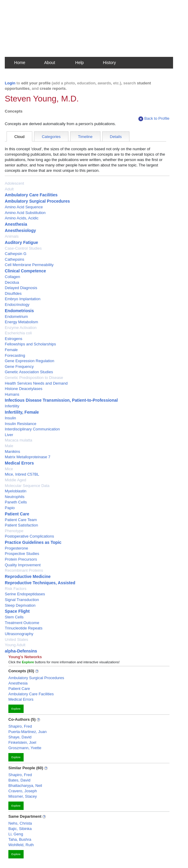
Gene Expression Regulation (30, 361)
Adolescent (14, 183)
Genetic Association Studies (29, 372)
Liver (9, 435)
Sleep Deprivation (20, 605)
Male (9, 446)
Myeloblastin (16, 491)
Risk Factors (16, 589)
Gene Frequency (19, 367)
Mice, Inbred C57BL (22, 474)
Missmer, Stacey (23, 796)
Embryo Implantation (23, 299)
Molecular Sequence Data (27, 486)
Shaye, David (20, 737)
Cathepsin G (16, 254)
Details (116, 137)
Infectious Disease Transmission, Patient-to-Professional (61, 400)
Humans (12, 394)
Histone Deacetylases (24, 389)
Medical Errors (19, 463)
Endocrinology (17, 305)
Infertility (12, 406)
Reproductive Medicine (28, 576)
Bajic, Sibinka (20, 829)
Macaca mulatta (19, 440)
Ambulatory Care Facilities (31, 195)
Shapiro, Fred (20, 726)
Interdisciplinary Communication (32, 429)
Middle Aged (16, 480)
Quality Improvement (23, 565)
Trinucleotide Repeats (24, 628)
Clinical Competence (25, 271)
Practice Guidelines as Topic (33, 542)
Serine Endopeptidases (25, 594)
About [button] (50, 63)
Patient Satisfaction (21, 525)
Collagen (12, 277)
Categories (51, 137)
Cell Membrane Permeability (29, 265)
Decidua (12, 282)
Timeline (85, 137)
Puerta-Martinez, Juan (27, 732)
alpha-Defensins (21, 651)
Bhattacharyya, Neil (25, 786)
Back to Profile (154, 119)
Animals (12, 236)
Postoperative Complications (29, 536)
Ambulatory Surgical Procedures (37, 201)
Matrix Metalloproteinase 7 (27, 457)
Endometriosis (19, 311)
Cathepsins (14, 259)
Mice (9, 469)
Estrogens (14, 339)
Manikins (12, 452)
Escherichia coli (18, 333)
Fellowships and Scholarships (30, 344)
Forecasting (15, 355)
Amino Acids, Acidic (22, 218)
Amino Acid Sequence (24, 207)
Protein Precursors (21, 559)
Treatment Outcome (22, 623)
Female (11, 350)
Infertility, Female (22, 412)
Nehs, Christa (20, 823)
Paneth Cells (16, 502)
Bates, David (19, 780)
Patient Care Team (21, 520)
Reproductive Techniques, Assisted (40, 583)
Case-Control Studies (23, 248)
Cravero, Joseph (23, 791)
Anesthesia (16, 224)
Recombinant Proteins (24, 570)
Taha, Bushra (20, 839)
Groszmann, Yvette (25, 748)
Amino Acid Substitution (25, 213)
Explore (16, 709)
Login (10, 83)
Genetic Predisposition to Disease (34, 378)
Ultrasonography (19, 634)
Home (20, 63)
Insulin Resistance (21, 424)
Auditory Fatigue (21, 242)
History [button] (109, 63)
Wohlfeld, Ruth (21, 845)
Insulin (10, 418)
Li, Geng (16, 834)
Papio (10, 508)
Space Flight (17, 611)
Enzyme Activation (21, 328)
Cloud (19, 137)
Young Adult (15, 645)
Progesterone (16, 548)
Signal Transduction (22, 600)
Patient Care (17, 514)
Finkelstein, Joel (22, 742)
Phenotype (14, 531)
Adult (9, 189)
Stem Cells (14, 617)
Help (80, 63)
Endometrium (16, 317)
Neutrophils (15, 497)
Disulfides (13, 293)
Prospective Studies (22, 554)
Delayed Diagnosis (21, 288)
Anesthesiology (20, 230)
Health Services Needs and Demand (36, 383)
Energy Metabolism (21, 322)
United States (16, 639)
